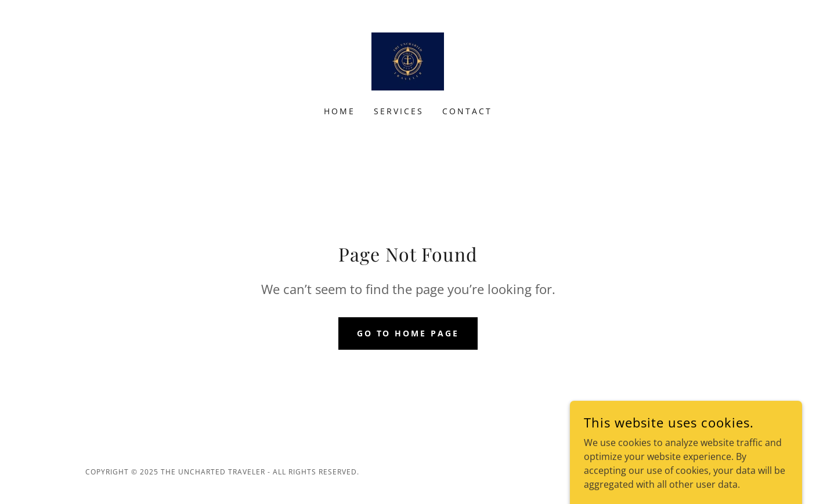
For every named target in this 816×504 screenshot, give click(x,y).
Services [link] (399, 111)
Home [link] (340, 111)
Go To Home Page (408, 333)
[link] (408, 60)
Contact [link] (467, 111)
